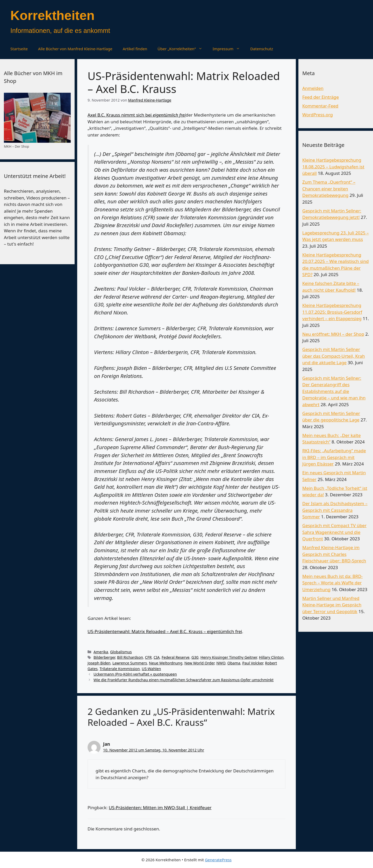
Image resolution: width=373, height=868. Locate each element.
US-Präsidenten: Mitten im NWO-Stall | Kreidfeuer (160, 808)
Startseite (19, 49)
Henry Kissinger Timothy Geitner (229, 657)
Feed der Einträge (321, 97)
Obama (234, 663)
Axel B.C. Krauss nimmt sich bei (137, 115)
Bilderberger (104, 657)
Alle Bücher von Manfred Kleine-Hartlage (75, 49)
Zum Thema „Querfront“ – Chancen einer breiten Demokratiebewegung (329, 189)
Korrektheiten (52, 16)
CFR (148, 657)
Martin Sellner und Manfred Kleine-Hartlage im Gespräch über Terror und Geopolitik (332, 605)
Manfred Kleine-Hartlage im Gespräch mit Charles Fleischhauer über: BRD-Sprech (334, 554)
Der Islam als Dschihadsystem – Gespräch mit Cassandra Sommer (335, 510)
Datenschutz (262, 49)
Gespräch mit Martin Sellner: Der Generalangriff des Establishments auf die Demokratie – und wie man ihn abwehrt (334, 391)
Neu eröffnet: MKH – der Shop (333, 334)
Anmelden (313, 88)
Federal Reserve (176, 657)
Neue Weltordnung (166, 663)
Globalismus (121, 652)
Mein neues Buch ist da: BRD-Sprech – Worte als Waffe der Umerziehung (332, 583)
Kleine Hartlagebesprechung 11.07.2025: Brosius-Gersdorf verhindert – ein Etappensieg (332, 312)
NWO (221, 663)
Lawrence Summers (130, 663)
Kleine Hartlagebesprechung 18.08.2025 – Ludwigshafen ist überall (333, 167)
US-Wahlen (151, 669)
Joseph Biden (99, 663)
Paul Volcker (253, 663)
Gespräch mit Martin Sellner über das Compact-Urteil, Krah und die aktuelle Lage (333, 356)
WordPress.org (318, 115)
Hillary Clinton (271, 657)
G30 (195, 657)
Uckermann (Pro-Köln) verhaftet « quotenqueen (135, 674)
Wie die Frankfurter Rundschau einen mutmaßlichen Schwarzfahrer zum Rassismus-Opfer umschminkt (184, 680)
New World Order (199, 663)
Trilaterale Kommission (120, 669)
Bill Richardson (130, 657)
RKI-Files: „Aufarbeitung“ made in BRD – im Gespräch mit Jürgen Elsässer (334, 457)
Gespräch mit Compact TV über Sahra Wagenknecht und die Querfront (334, 532)
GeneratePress (218, 860)
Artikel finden (135, 49)
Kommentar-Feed (320, 106)
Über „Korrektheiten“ (182, 49)
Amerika (101, 652)
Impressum (229, 49)
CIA (157, 657)
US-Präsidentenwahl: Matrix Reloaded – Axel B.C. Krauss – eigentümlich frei (165, 631)
